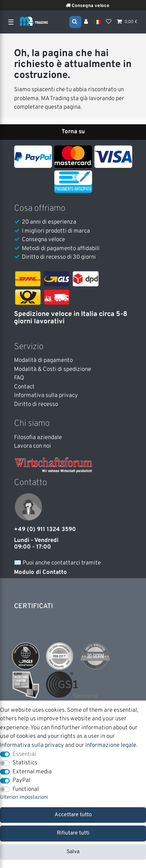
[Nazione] (98, 22)
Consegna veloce (95, 6)
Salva (73, 852)
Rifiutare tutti (73, 833)
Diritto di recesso (36, 405)
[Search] (75, 21)
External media (32, 772)
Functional (26, 789)
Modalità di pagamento (43, 361)
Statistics (25, 763)
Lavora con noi (33, 446)
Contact (24, 387)
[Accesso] (87, 22)
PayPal (21, 781)
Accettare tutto (73, 815)
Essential (24, 754)
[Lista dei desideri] (109, 22)
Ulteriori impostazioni (24, 797)
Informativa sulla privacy (46, 396)
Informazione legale (111, 745)
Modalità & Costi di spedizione (53, 370)
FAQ (19, 378)
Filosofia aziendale (38, 438)
